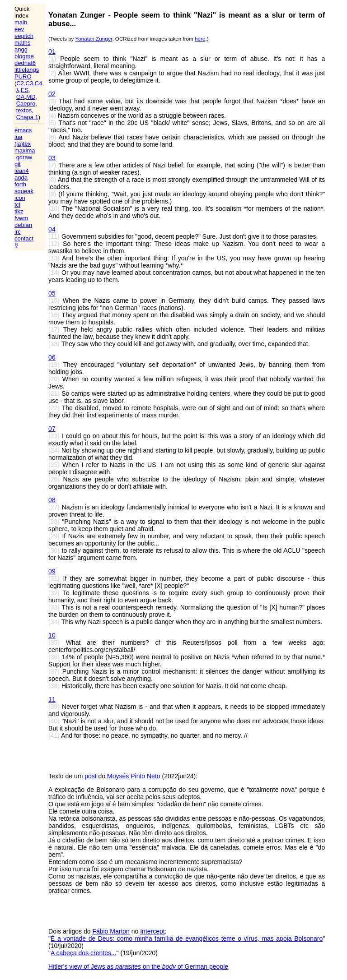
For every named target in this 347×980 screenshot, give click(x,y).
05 (52, 293)
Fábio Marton (111, 931)
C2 (20, 83)
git (18, 164)
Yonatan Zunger (94, 39)
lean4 (22, 171)
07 (52, 429)
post (90, 776)
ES (25, 90)
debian (23, 225)
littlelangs (27, 70)
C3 (30, 83)
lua (18, 137)
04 (52, 229)
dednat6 (25, 63)
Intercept (152, 931)
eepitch (24, 36)
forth (20, 184)
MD (31, 97)
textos (24, 110)
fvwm (21, 218)
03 (52, 158)
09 (52, 571)
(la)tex (23, 144)
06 (52, 357)
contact (24, 238)
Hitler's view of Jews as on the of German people (138, 966)
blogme (24, 56)
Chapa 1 (27, 117)
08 (52, 500)
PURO (23, 76)
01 (52, 51)
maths (22, 43)
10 (52, 635)
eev (19, 29)
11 (52, 699)
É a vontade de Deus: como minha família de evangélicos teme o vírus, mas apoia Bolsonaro (187, 938)
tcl (17, 205)
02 (52, 94)
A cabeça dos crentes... (84, 953)
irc (18, 232)
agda (21, 178)
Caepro (26, 104)
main (21, 22)
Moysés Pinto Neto (134, 776)
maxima (25, 150)
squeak (24, 191)
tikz (19, 211)
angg (21, 49)
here (200, 39)
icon (20, 198)
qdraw (24, 157)
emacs (23, 130)
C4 (39, 83)
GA (21, 97)
